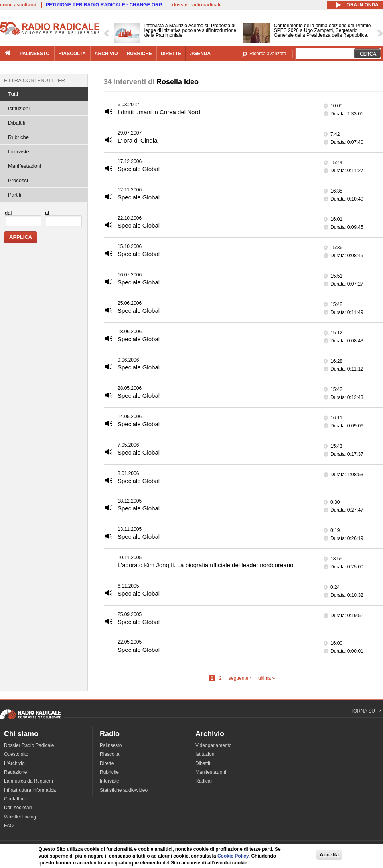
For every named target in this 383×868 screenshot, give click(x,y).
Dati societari (18, 808)
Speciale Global (139, 169)
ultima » (267, 678)
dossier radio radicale (197, 5)
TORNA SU (363, 711)
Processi (18, 180)
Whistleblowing (20, 817)
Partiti (15, 195)
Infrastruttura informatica (30, 790)
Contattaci (15, 799)
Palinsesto (111, 745)
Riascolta (110, 754)
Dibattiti (17, 123)
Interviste (19, 152)
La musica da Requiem (29, 781)
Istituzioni (19, 108)
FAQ (9, 826)
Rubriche (18, 137)
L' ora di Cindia (138, 140)
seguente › (240, 678)
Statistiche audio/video (124, 790)
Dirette (107, 763)
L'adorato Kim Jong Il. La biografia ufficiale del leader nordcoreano (205, 565)
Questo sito (16, 754)
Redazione (15, 772)
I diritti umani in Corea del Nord (159, 112)
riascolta (72, 54)
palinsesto (35, 54)
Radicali (204, 781)
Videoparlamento (214, 745)
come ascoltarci (18, 5)
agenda (200, 54)
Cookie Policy (233, 856)
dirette (171, 54)
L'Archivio (14, 763)
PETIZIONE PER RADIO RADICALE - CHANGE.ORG (104, 5)
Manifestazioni (25, 166)
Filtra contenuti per (35, 80)
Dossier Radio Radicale (29, 745)
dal (8, 213)
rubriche (139, 54)
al (47, 213)
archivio (106, 54)
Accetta (329, 855)
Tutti (13, 94)
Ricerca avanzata (268, 54)
